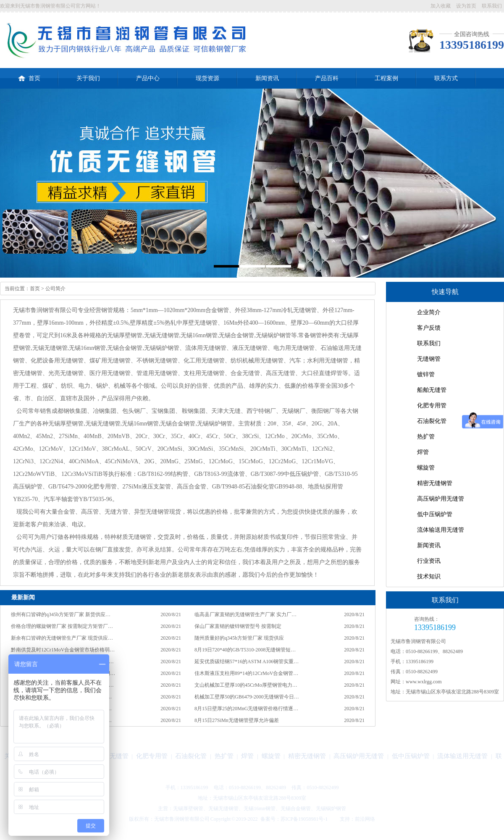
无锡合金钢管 (296, 808)
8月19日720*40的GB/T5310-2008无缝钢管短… (245, 650)
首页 (29, 75)
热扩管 (426, 437)
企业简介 (429, 312)
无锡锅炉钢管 (331, 808)
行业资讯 (429, 561)
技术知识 (429, 576)
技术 (335, 819)
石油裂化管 (432, 421)
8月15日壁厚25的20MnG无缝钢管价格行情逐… (246, 709)
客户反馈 (429, 328)
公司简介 (55, 289)
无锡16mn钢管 (259, 808)
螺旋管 (426, 468)
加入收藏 (441, 6)
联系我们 (492, 6)
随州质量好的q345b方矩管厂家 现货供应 (239, 638)
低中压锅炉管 (435, 514)
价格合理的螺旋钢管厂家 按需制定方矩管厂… (62, 626)
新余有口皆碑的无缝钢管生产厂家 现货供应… (62, 638)
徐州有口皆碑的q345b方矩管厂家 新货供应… (61, 614)
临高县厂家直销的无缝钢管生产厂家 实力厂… (245, 614)
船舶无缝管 (432, 390)
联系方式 (446, 78)
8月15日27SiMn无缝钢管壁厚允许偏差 (237, 720)
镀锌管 (426, 374)
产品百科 (327, 78)
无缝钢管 (429, 359)
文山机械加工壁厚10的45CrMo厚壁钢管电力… (246, 685)
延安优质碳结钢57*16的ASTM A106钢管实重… (247, 661)
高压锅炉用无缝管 (441, 499)
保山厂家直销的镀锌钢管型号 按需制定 (238, 626)
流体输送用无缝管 (441, 530)
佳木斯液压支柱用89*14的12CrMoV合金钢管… (246, 673)
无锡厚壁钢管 (188, 808)
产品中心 (148, 78)
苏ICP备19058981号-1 (304, 819)
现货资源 (207, 78)
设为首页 (466, 6)
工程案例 (386, 78)
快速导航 (445, 292)
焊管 (423, 452)
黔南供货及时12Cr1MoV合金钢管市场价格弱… (63, 650)
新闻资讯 (267, 78)
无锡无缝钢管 (223, 808)
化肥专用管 (432, 406)
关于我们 (88, 78)
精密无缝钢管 (435, 483)
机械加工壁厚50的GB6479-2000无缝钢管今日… (247, 697)
